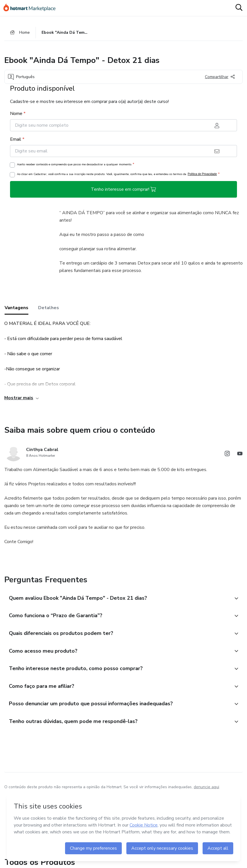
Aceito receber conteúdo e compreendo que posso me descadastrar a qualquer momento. (76, 165)
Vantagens (16, 309)
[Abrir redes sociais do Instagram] (227, 455)
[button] (117, 599)
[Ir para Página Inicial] (32, 8)
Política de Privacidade (202, 175)
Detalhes (49, 309)
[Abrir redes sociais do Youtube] (240, 455)
